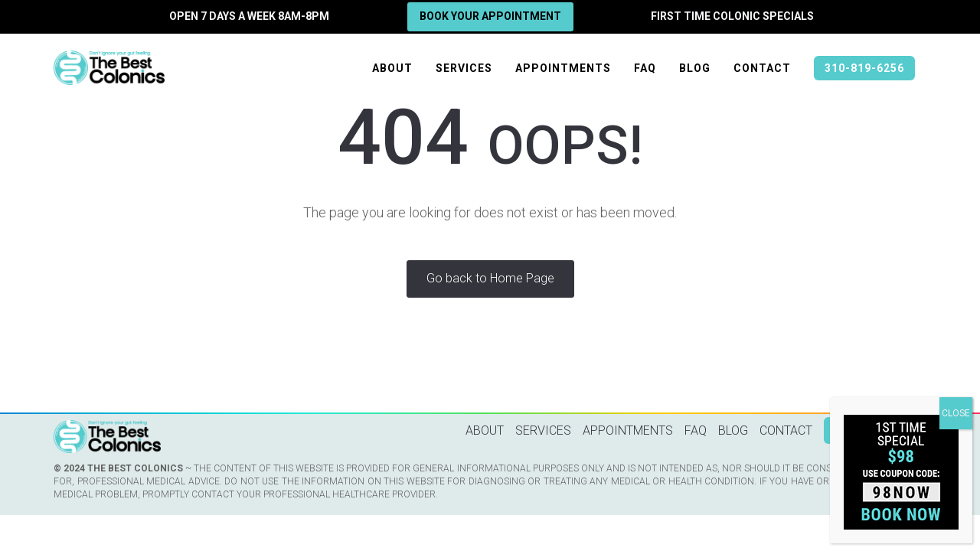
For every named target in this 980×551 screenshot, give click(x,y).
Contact (762, 68)
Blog (695, 68)
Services (464, 68)
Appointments (563, 68)
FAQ (645, 68)
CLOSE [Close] (956, 413)
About (392, 68)
